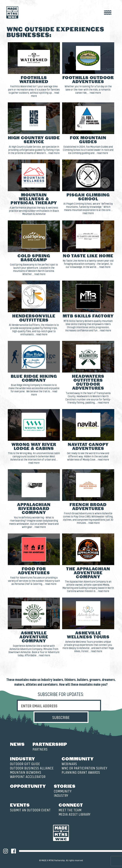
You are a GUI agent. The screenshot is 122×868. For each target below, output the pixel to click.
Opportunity (28, 786)
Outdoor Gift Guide (25, 764)
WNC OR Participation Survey (85, 768)
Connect (71, 805)
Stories (65, 786)
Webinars (69, 764)
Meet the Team (70, 810)
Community (78, 758)
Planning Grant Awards (81, 773)
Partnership (50, 744)
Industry (23, 758)
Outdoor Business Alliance (32, 768)
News (17, 744)
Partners (40, 750)
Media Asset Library (75, 815)
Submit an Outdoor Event (30, 810)
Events (20, 805)
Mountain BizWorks (26, 773)
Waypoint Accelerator (28, 777)
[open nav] (108, 13)
